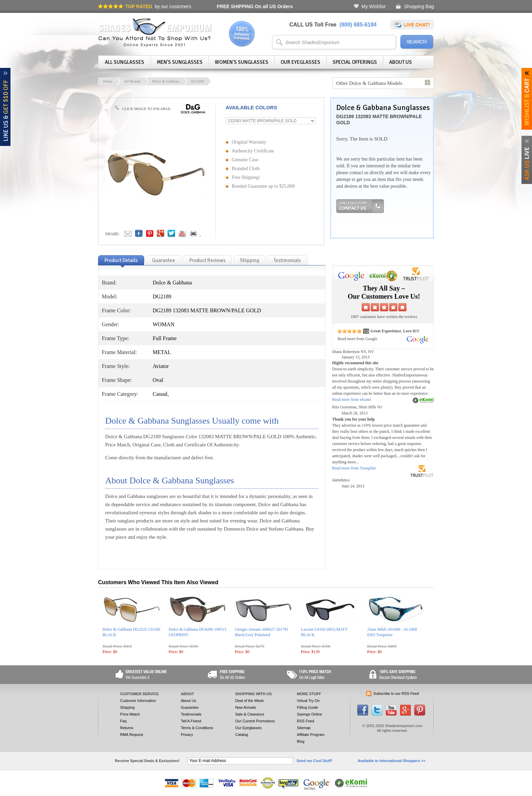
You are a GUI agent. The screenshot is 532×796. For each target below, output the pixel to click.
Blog (301, 741)
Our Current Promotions (255, 721)
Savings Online (309, 714)
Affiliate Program (311, 735)
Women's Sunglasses (242, 62)
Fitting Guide (307, 707)
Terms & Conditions (197, 728)
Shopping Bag (419, 6)
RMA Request (132, 735)
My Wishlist (373, 6)
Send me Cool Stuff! (314, 761)
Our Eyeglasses (300, 62)
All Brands (132, 81)
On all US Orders (255, 6)
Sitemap (304, 728)
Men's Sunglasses (180, 62)
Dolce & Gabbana (166, 81)
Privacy (187, 735)
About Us (401, 62)
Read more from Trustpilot (354, 468)
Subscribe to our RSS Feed (396, 693)
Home (108, 81)
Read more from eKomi (351, 400)
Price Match (130, 714)
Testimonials (191, 714)
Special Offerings (355, 62)
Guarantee (190, 707)
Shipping (127, 707)
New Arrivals (245, 707)
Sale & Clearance (250, 714)
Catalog (242, 735)
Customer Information (138, 701)
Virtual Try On (308, 701)
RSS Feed (306, 721)
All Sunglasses (125, 62)
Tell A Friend (191, 721)
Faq (123, 721)
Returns (127, 728)
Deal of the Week (249, 701)
